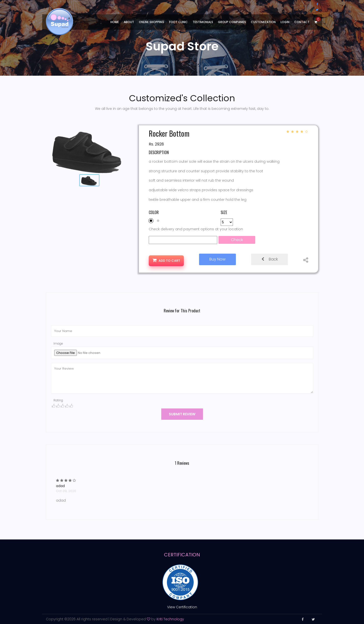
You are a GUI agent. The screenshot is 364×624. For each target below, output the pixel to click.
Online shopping (152, 22)
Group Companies (232, 22)
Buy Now (217, 259)
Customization (263, 22)
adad (61, 486)
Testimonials (203, 22)
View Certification (182, 607)
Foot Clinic (178, 22)
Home (115, 22)
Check (237, 240)
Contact (302, 22)
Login (285, 22)
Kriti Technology (170, 619)
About (129, 22)
